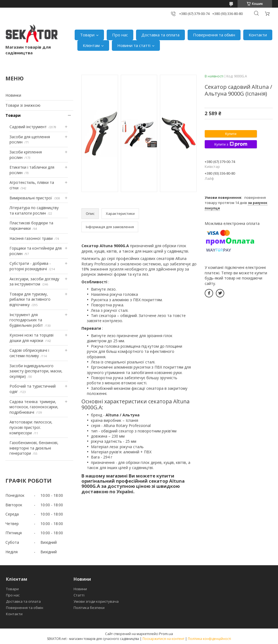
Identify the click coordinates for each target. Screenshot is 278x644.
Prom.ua (166, 634)
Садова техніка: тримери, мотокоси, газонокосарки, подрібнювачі (34, 407)
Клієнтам (91, 45)
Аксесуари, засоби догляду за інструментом (34, 282)
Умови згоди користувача (96, 601)
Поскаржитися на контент (163, 639)
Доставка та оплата (160, 35)
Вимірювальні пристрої (31, 198)
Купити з (231, 144)
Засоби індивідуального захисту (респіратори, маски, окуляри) (36, 371)
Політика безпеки (89, 608)
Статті (79, 595)
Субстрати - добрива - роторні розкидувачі (30, 266)
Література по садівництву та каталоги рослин (34, 210)
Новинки (13, 95)
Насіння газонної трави (31, 238)
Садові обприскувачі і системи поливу (29, 353)
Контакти (258, 35)
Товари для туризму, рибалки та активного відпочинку (30, 299)
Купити (231, 134)
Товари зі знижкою (23, 105)
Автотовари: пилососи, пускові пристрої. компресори (31, 427)
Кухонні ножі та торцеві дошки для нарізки (31, 338)
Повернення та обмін (214, 35)
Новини (80, 589)
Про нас (120, 35)
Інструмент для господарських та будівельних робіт (26, 320)
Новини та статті (134, 45)
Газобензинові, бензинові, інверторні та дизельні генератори (34, 448)
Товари (87, 35)
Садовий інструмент (28, 127)
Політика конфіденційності (209, 639)
